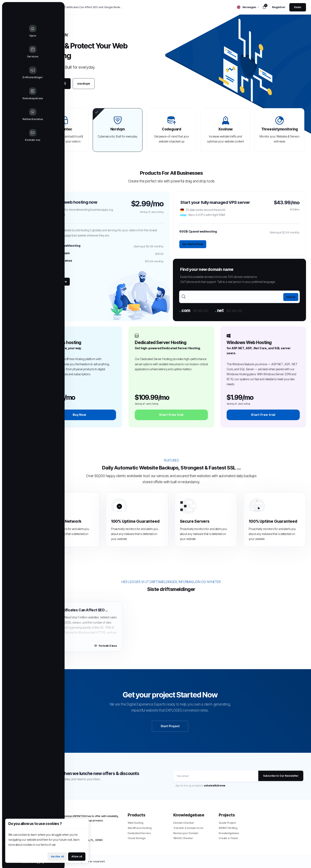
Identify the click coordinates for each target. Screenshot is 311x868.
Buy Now (79, 415)
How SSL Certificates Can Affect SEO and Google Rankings (88, 7)
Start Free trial (171, 415)
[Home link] (17, 31)
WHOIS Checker (183, 838)
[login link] (298, 7)
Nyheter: (44, 7)
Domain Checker (184, 823)
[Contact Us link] (17, 135)
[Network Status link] (17, 115)
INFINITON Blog (228, 828)
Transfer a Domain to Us (188, 828)
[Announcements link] (17, 73)
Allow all (77, 856)
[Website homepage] (17, 9)
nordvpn (84, 84)
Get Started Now (56, 282)
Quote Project (227, 823)
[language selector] (248, 7)
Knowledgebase (229, 833)
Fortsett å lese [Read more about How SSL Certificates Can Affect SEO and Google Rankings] (106, 646)
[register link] (279, 7)
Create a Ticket (228, 838)
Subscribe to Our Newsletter (281, 776)
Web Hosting (136, 823)
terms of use (48, 845)
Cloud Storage (137, 838)
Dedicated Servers (139, 833)
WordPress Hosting (140, 828)
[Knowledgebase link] (17, 94)
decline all (57, 856)
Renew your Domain (186, 833)
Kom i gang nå (55, 84)
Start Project (170, 726)
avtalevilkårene (215, 785)
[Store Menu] (17, 52)
